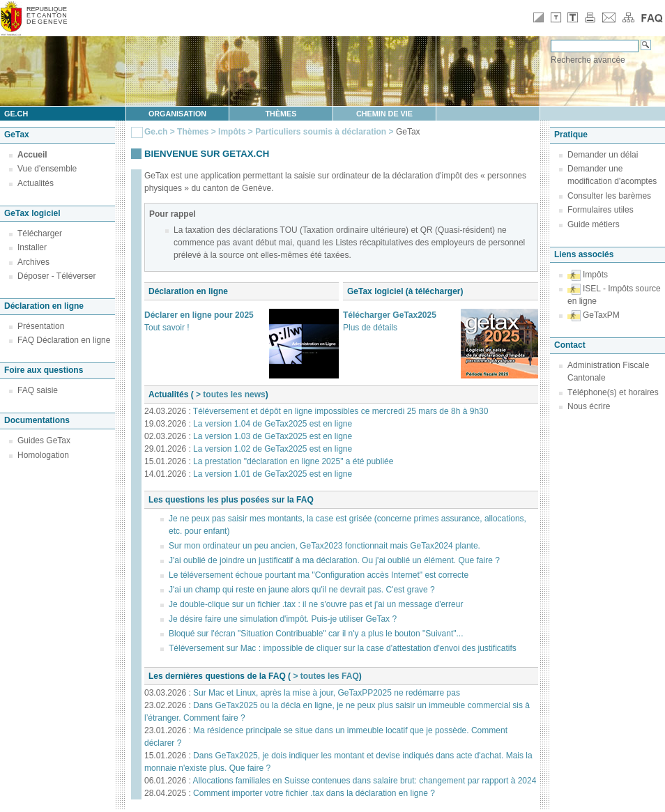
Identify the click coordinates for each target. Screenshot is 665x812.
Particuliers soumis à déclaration (321, 132)
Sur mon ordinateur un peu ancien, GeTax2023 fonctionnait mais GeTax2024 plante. (324, 546)
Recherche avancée (588, 60)
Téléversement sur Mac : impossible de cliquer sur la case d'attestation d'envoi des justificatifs (343, 648)
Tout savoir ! (167, 328)
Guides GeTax (44, 441)
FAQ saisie (38, 390)
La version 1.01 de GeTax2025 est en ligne (273, 474)
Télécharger (40, 233)
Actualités (36, 183)
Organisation (177, 114)
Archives (33, 262)
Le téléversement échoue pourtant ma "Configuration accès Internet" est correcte (319, 575)
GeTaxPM (601, 315)
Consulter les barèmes (609, 196)
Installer (32, 247)
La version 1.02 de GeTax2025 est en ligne (273, 449)
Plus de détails (370, 328)
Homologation (43, 455)
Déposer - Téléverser (57, 276)
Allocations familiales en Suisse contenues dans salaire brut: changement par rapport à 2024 (364, 781)
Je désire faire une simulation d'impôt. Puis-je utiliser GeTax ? (283, 619)
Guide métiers (594, 224)
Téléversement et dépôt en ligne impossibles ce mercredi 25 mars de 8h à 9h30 (341, 411)
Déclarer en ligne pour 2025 (199, 315)
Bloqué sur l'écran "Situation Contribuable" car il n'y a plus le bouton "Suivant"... (316, 634)
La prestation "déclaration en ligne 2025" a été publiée (293, 461)
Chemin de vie (384, 114)
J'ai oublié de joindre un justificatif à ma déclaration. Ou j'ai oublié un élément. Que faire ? (334, 560)
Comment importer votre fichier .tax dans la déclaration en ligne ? (314, 793)
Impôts (232, 132)
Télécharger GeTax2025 (390, 315)
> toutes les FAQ (325, 676)
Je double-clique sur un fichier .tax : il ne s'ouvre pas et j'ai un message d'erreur (316, 604)
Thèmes (281, 114)
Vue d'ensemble (47, 169)
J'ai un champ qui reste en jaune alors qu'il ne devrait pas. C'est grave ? (302, 590)
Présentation (41, 326)
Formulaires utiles (601, 210)
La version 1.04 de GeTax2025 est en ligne (273, 424)
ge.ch (16, 114)
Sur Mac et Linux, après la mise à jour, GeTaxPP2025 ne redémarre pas (327, 693)
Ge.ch (156, 132)
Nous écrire (589, 406)
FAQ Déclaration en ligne (64, 340)
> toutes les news (230, 394)
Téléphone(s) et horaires (613, 392)
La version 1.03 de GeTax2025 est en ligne (273, 436)
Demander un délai (603, 155)
